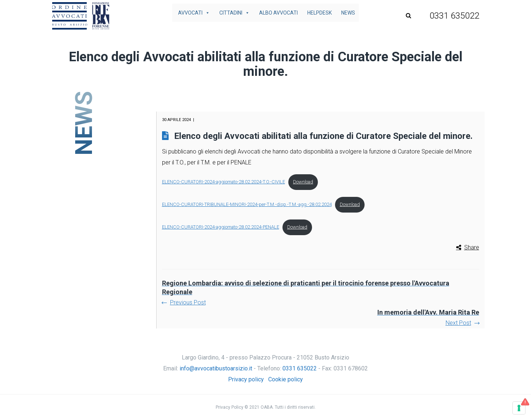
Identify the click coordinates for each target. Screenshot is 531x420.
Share (472, 247)
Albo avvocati (278, 13)
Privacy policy (246, 379)
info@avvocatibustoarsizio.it (216, 368)
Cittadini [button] (234, 13)
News (348, 13)
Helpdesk (320, 13)
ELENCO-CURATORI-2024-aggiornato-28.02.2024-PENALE (221, 227)
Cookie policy (286, 379)
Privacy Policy (230, 407)
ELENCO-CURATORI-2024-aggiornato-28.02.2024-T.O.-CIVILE (224, 182)
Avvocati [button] (194, 13)
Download (303, 182)
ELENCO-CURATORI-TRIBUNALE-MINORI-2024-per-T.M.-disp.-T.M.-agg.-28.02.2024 (247, 204)
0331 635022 (300, 368)
